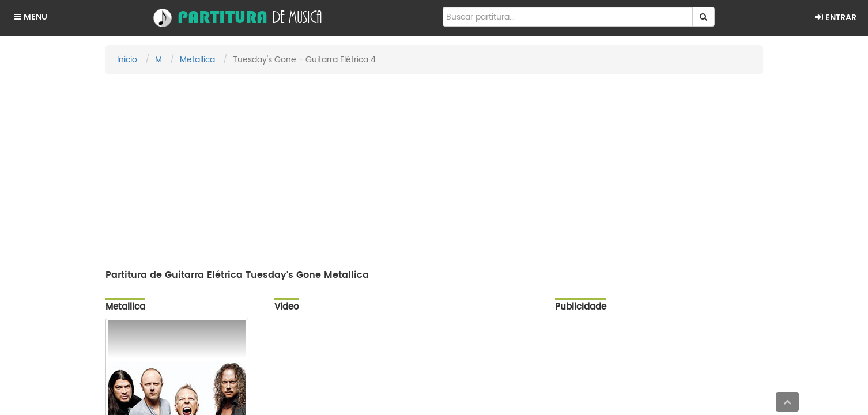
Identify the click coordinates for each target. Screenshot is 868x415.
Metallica (197, 60)
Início (127, 60)
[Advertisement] (434, 167)
